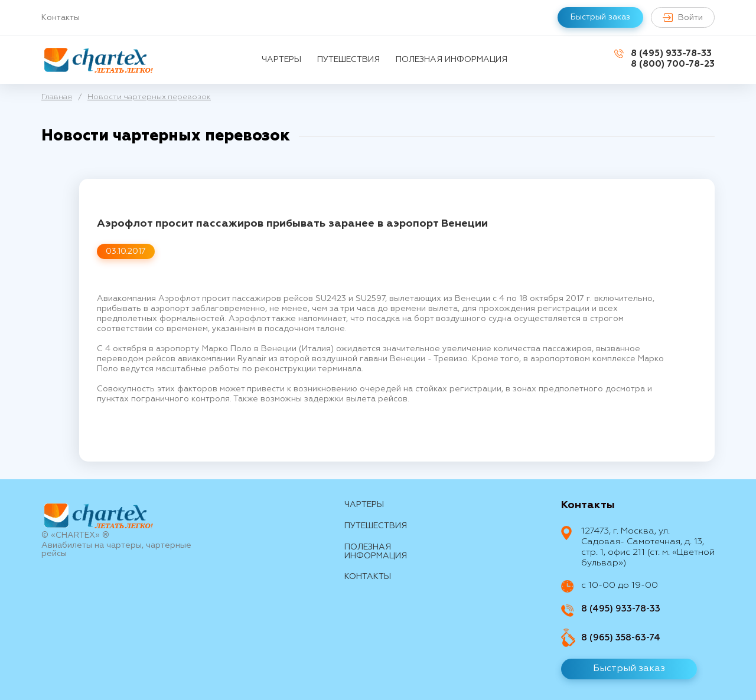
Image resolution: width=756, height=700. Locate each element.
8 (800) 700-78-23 (673, 64)
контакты (368, 577)
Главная (57, 97)
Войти (683, 17)
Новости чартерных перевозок (149, 97)
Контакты (61, 18)
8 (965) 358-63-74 (621, 638)
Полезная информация (452, 60)
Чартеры (281, 60)
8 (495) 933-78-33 (671, 53)
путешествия (348, 60)
